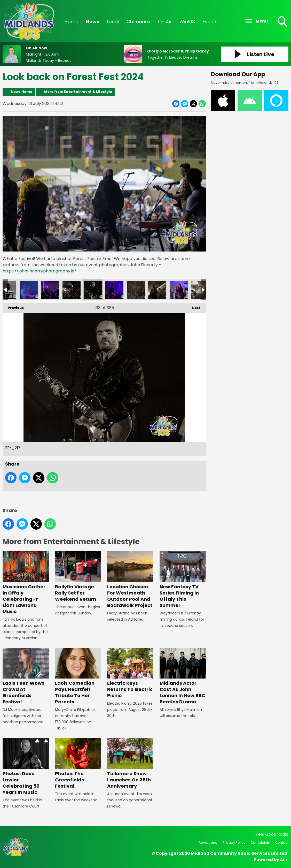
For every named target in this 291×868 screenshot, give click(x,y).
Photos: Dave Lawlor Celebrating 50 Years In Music (26, 767)
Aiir (284, 860)
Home (71, 22)
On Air (165, 22)
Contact (282, 843)
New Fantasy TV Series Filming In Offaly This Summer (183, 580)
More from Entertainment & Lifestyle (78, 92)
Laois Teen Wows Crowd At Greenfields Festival (26, 676)
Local (113, 22)
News (93, 22)
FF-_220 (157, 290)
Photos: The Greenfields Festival (78, 763)
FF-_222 (200, 290)
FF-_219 (136, 290)
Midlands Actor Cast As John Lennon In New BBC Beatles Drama (183, 676)
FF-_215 (50, 290)
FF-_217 (93, 290)
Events (210, 22)
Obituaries (138, 22)
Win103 (187, 22)
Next (194, 306)
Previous (13, 306)
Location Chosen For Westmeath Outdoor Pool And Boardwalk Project (130, 580)
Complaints (260, 843)
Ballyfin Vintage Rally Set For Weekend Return (78, 577)
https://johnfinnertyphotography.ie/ (40, 271)
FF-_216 (72, 290)
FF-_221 (179, 290)
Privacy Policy (234, 843)
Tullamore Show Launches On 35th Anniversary (130, 763)
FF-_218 (114, 290)
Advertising (208, 843)
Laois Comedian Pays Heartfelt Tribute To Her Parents (78, 676)
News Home (22, 92)
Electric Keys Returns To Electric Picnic (130, 673)
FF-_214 (29, 290)
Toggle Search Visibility (283, 22)
